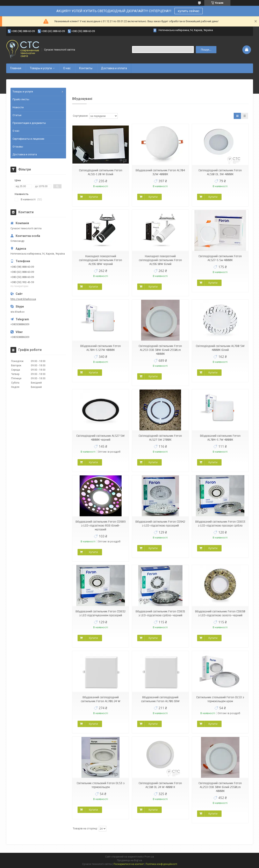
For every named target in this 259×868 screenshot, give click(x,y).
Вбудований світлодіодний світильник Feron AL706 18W (160, 699)
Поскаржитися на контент (129, 864)
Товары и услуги (41, 68)
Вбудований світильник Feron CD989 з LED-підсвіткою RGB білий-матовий (100, 526)
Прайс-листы (21, 99)
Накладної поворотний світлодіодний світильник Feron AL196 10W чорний (100, 260)
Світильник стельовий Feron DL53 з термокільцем (101, 785)
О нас (67, 68)
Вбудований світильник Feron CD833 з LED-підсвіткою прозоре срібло (220, 524)
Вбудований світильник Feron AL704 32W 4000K (160, 172)
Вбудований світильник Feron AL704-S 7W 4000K (220, 438)
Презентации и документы (29, 123)
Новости (18, 107)
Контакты (86, 68)
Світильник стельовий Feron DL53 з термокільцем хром (220, 699)
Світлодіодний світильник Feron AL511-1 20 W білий (101, 172)
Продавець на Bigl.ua (129, 860)
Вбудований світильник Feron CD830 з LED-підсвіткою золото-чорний (220, 613)
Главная (16, 68)
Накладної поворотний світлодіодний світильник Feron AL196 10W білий (160, 260)
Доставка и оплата (114, 68)
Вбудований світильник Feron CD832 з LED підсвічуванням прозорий (100, 613)
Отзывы (18, 147)
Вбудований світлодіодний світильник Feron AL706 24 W (101, 699)
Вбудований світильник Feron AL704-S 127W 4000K (100, 348)
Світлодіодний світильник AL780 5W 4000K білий (220, 348)
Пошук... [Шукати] (206, 50)
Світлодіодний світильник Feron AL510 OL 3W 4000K (220, 172)
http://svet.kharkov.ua (23, 299)
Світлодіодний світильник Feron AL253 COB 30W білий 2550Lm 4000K (160, 350)
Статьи (17, 115)
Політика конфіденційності (161, 864)
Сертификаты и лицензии (28, 139)
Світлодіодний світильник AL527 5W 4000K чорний (100, 438)
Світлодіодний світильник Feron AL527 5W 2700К (160, 438)
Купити (93, 197)
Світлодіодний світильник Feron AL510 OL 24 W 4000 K (160, 785)
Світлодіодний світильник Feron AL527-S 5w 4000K (220, 258)
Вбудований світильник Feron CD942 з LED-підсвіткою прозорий (160, 524)
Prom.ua (149, 857)
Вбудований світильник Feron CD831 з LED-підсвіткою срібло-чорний (160, 613)
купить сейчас (189, 11)
